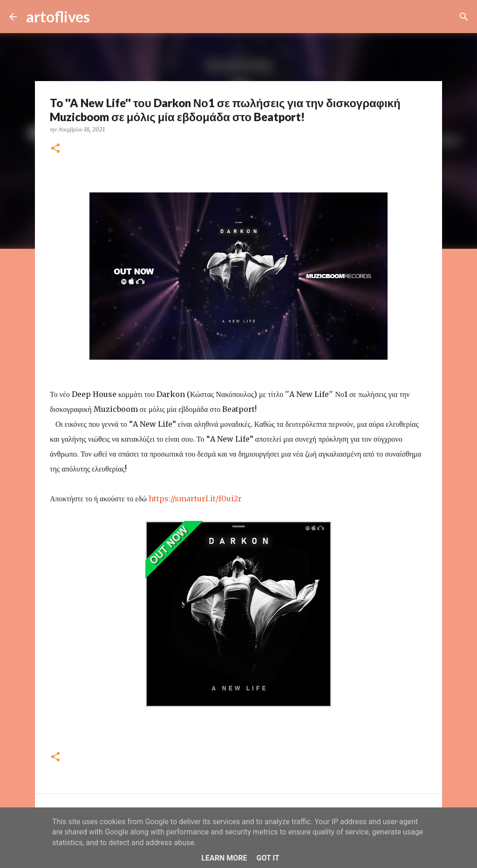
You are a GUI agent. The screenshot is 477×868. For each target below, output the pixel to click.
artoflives (58, 17)
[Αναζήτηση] (103, 17)
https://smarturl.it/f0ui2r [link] (195, 499)
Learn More (224, 858)
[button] (55, 149)
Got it (268, 858)
